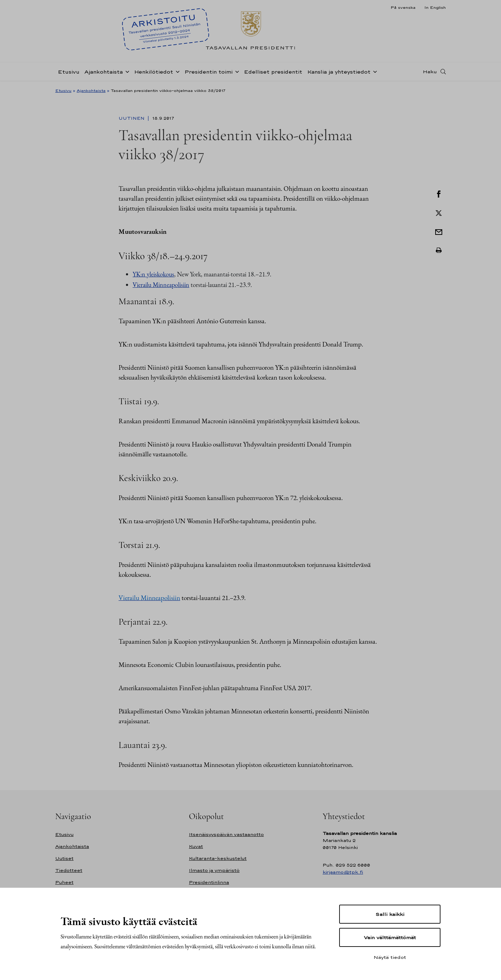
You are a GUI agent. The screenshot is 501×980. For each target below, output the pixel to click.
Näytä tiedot (390, 957)
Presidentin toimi (208, 72)
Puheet (64, 882)
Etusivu (69, 72)
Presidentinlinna (209, 882)
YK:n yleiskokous (153, 274)
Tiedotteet (69, 870)
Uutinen (132, 118)
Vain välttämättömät (390, 937)
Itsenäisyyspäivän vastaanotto (226, 834)
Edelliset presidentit (273, 72)
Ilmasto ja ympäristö (214, 870)
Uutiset (64, 858)
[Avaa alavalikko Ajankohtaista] (126, 71)
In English (435, 7)
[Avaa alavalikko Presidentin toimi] (236, 71)
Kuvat (196, 846)
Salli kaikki (390, 914)
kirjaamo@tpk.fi (343, 872)
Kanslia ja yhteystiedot (339, 72)
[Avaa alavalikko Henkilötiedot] (176, 71)
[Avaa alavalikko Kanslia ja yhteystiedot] (374, 71)
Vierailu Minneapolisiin (161, 285)
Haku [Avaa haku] (430, 71)
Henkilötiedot (154, 72)
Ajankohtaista (104, 72)
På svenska (403, 7)
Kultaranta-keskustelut (218, 858)
